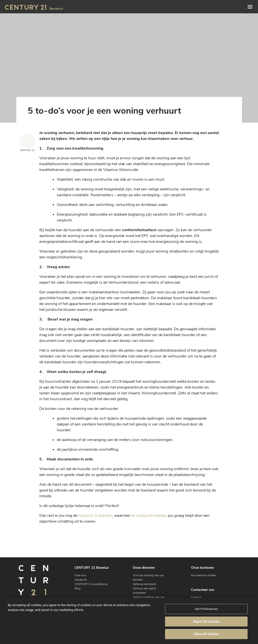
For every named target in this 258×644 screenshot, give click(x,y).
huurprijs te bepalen (95, 516)
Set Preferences (206, 609)
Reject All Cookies (206, 622)
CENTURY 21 (28, 143)
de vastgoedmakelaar (149, 516)
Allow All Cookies (207, 634)
